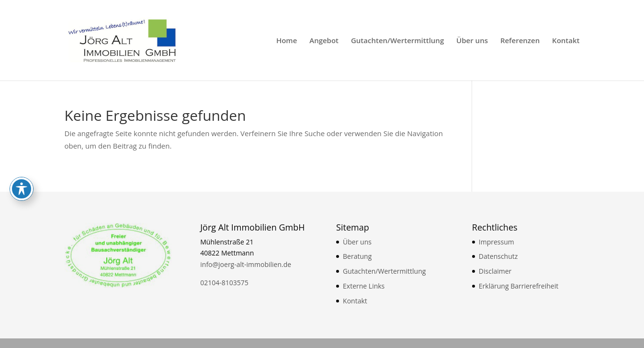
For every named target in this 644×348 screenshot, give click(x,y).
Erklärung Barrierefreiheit (519, 286)
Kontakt (566, 41)
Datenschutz (498, 256)
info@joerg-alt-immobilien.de (246, 264)
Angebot (324, 41)
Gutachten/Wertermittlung (397, 41)
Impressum (497, 242)
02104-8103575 (224, 283)
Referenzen (520, 41)
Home (287, 41)
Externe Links (364, 286)
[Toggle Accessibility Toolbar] (22, 123)
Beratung (357, 256)
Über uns (472, 41)
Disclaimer (495, 271)
